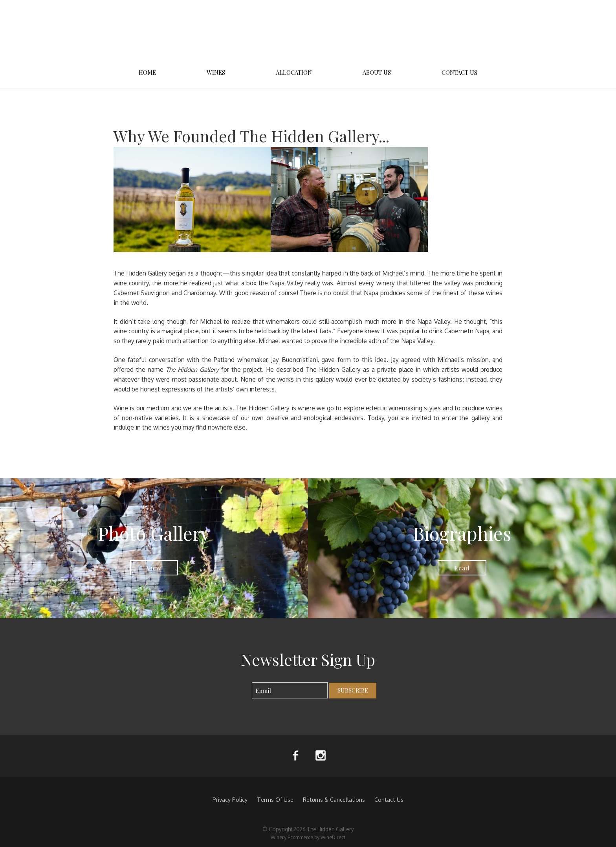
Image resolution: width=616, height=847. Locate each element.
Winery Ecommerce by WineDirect (308, 837)
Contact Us (459, 72)
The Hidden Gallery (308, 31)
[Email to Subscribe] (290, 690)
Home (147, 72)
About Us (377, 72)
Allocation (294, 72)
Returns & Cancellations (334, 799)
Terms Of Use (275, 799)
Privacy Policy (230, 799)
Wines (216, 72)
